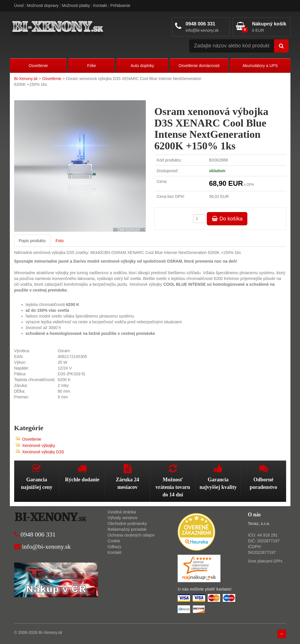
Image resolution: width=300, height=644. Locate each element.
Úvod (19, 5)
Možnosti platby (76, 5)
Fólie (91, 66)
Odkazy (114, 547)
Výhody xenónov (123, 518)
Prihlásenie (120, 5)
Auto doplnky (142, 66)
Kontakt (100, 5)
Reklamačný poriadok (127, 529)
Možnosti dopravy (43, 5)
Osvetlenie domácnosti (199, 66)
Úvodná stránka (122, 512)
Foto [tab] (60, 241)
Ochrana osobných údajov (131, 535)
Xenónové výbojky (39, 446)
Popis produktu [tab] (32, 241)
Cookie (114, 541)
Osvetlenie (38, 66)
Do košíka (227, 219)
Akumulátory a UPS (260, 66)
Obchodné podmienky (127, 524)
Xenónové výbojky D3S (43, 452)
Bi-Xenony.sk (26, 79)
